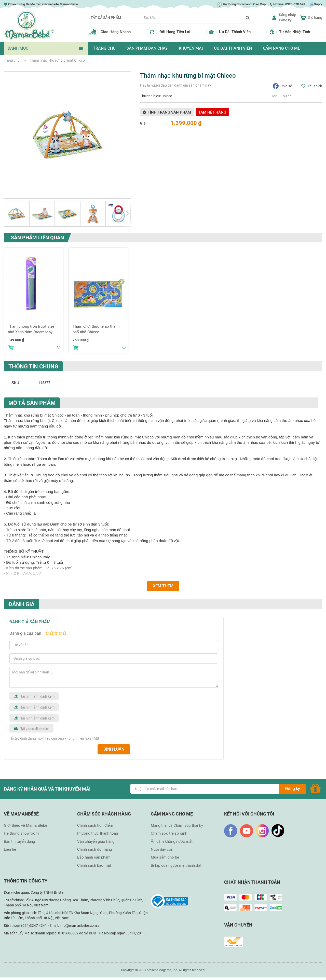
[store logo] (29, 25)
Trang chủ (12, 60)
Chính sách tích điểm (95, 825)
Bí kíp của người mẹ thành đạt (176, 865)
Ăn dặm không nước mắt (172, 841)
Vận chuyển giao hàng (96, 841)
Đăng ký (285, 20)
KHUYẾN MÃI (191, 48)
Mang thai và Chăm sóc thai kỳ (177, 825)
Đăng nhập (288, 15)
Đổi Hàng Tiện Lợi (175, 32)
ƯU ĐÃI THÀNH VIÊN (233, 48)
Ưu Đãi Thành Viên (235, 32)
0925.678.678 (295, 4)
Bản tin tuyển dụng (19, 841)
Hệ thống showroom (21, 833)
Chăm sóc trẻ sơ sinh (169, 833)
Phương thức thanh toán (98, 833)
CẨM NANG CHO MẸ (281, 48)
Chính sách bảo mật (94, 865)
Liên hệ (10, 849)
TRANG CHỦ (104, 48)
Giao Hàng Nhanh (116, 32)
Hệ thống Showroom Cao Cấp (241, 4)
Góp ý (318, 4)
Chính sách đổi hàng (94, 849)
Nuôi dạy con (162, 849)
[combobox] (196, 18)
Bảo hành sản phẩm (94, 857)
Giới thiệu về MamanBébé (25, 825)
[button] (17, 214)
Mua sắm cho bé (165, 857)
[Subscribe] (293, 789)
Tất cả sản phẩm (106, 18)
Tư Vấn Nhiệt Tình (295, 32)
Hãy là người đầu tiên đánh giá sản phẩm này (176, 85)
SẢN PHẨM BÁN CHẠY (147, 48)
